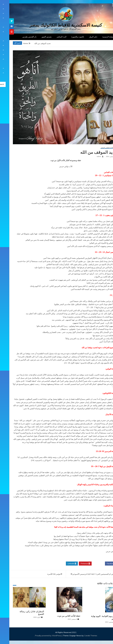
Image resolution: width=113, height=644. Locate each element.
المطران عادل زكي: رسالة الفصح (23, 613)
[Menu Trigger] (104, 5)
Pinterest (76, 564)
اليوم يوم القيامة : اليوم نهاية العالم (95, 618)
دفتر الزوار (84, 37)
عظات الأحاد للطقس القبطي (99, 148)
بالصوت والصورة (68, 37)
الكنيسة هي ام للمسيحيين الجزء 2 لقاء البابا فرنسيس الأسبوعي (87, 574)
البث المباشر (52, 37)
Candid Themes (81, 636)
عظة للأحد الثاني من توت (60, 616)
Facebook (102, 564)
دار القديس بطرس (20, 37)
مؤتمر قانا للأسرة (45, 574)
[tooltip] (2, 21)
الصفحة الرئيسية (99, 37)
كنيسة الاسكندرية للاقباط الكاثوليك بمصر (56, 25)
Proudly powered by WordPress (39, 636)
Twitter (89, 564)
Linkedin (63, 564)
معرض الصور (37, 37)
